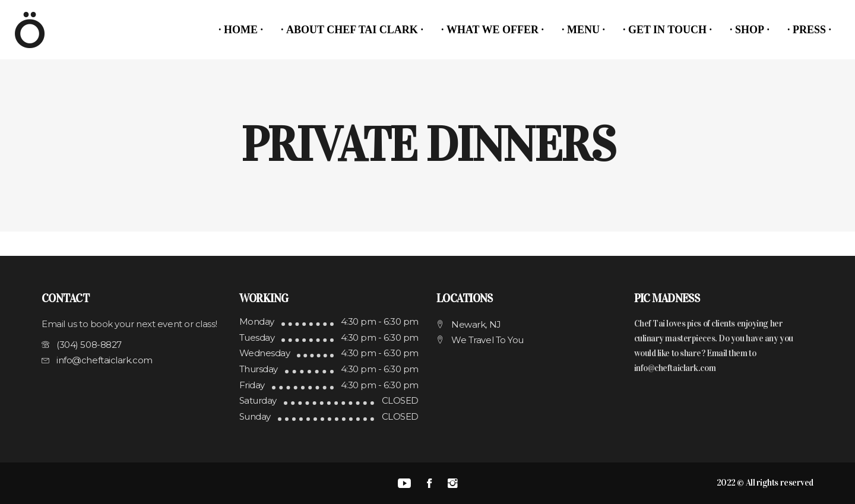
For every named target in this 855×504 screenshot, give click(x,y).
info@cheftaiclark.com (675, 368)
